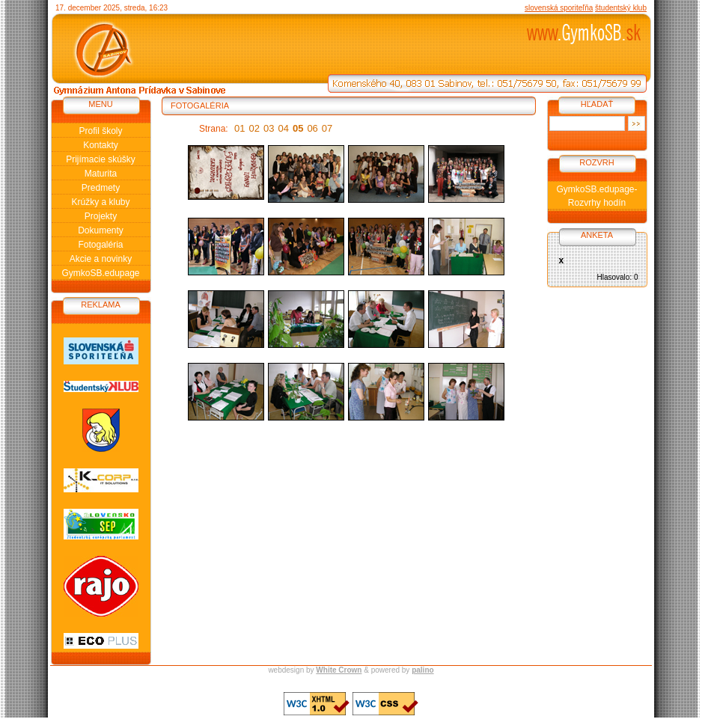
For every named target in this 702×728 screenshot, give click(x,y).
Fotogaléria (100, 245)
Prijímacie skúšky (101, 159)
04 (283, 128)
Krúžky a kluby (100, 202)
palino (422, 670)
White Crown (339, 670)
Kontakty (101, 145)
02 (254, 128)
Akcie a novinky (101, 259)
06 (312, 128)
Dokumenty (101, 230)
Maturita (101, 174)
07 (327, 128)
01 (239, 128)
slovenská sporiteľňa (559, 8)
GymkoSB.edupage (100, 273)
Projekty (101, 216)
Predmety (101, 188)
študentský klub (621, 8)
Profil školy (100, 131)
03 (269, 128)
